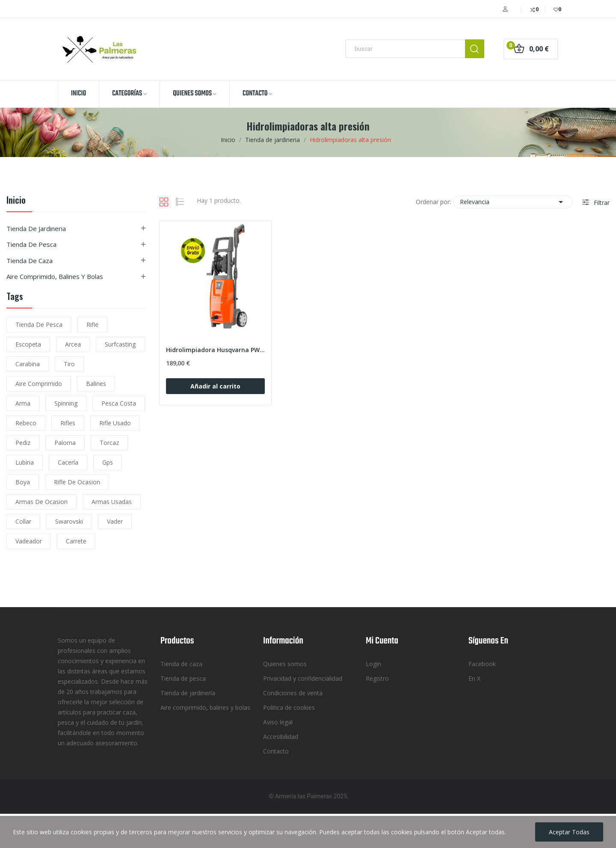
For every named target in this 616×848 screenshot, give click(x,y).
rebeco (26, 423)
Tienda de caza (30, 261)
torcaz (109, 443)
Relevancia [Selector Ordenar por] (513, 202)
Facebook (482, 664)
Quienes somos (285, 664)
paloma (65, 443)
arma (23, 403)
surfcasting (120, 344)
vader (115, 521)
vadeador (29, 541)
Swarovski (69, 521)
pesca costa (119, 403)
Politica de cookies (289, 707)
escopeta (28, 344)
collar (23, 521)
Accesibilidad (281, 737)
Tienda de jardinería (188, 693)
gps (108, 462)
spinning (66, 403)
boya (23, 482)
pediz (23, 443)
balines (96, 384)
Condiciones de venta (293, 693)
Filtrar (601, 203)
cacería (68, 462)
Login (373, 664)
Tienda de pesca (31, 244)
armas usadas (112, 502)
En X (474, 678)
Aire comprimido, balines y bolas (55, 276)
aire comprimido (39, 384)
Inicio (16, 201)
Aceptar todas (569, 832)
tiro (69, 364)
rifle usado (115, 423)
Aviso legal (278, 722)
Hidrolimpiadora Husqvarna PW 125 (215, 350)
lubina (25, 462)
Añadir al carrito (215, 386)
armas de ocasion (41, 502)
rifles (68, 423)
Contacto (276, 751)
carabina (28, 364)
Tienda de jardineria (36, 228)
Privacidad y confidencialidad (303, 678)
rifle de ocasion (77, 482)
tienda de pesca (39, 325)
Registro (377, 678)
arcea (73, 344)
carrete (76, 541)
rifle (92, 325)
